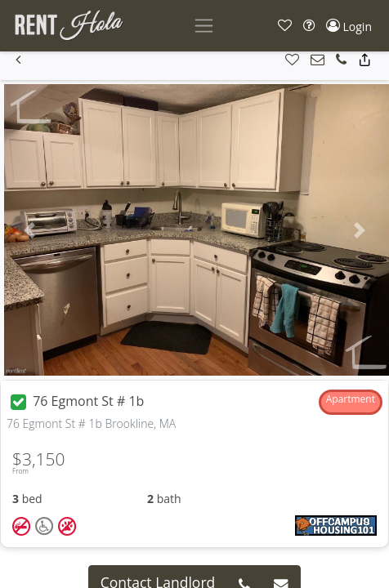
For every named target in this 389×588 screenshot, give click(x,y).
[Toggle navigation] (204, 26)
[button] (285, 26)
